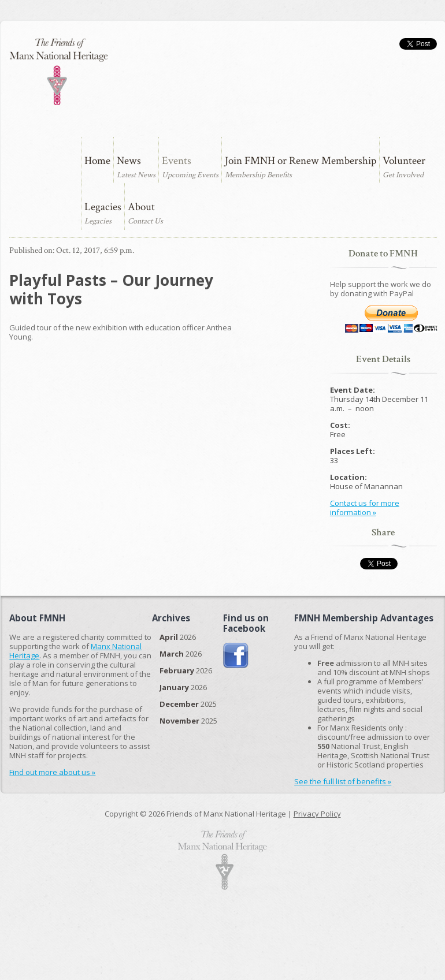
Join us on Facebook (236, 656)
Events (177, 161)
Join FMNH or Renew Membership (301, 161)
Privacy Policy (317, 814)
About (141, 207)
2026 (178, 637)
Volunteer (404, 161)
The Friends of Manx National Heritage (58, 72)
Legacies (103, 207)
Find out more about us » (52, 772)
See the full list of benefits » (343, 781)
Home (97, 161)
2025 (188, 704)
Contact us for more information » (365, 508)
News (129, 161)
